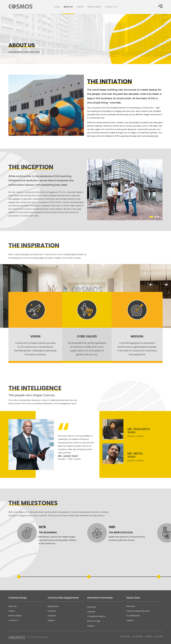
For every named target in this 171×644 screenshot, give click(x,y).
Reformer (131, 621)
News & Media (94, 7)
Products (52, 625)
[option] (46, 105)
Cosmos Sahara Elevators (138, 625)
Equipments (53, 621)
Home (57, 7)
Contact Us (111, 7)
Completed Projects (96, 635)
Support (51, 635)
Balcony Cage (94, 639)
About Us (68, 7)
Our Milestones (133, 630)
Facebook (125, 637)
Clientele (52, 630)
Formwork (92, 625)
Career (80, 7)
